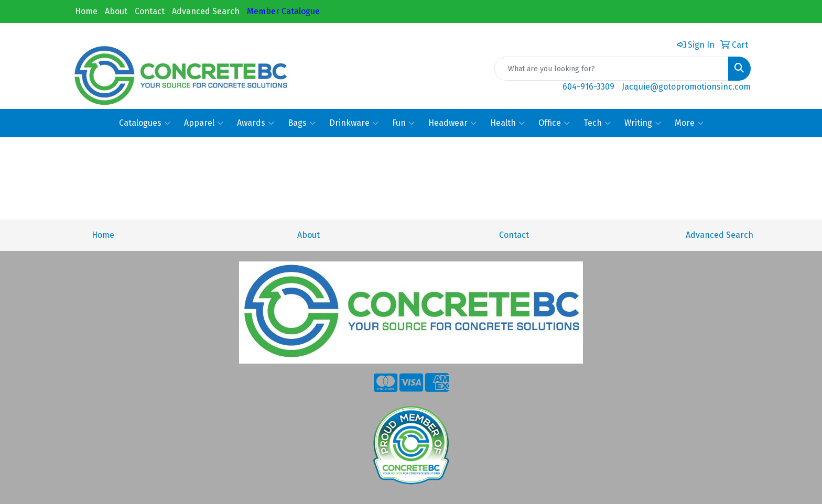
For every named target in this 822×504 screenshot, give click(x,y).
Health (507, 123)
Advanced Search (206, 11)
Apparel (204, 123)
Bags (302, 123)
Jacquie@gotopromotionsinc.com (686, 87)
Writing (643, 123)
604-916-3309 (588, 87)
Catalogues (145, 123)
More (689, 123)
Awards (256, 123)
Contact (150, 11)
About (116, 11)
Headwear (452, 123)
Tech (597, 123)
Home (86, 11)
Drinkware (354, 123)
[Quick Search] (612, 69)
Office (554, 123)
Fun (403, 123)
